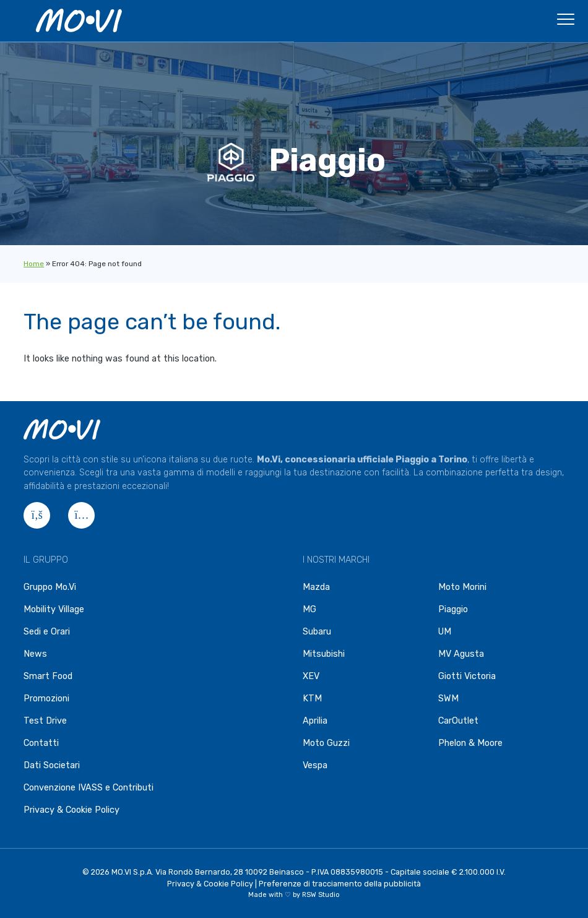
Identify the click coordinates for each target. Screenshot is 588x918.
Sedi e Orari (47, 632)
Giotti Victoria (467, 676)
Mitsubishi (324, 654)
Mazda (316, 587)
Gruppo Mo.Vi (50, 587)
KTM (312, 699)
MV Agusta (461, 654)
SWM (448, 699)
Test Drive (45, 721)
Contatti (41, 743)
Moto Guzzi (326, 743)
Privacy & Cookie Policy (71, 810)
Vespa (315, 765)
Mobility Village (54, 609)
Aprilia (315, 721)
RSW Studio (321, 895)
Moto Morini (462, 587)
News (35, 654)
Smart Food (48, 676)
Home (34, 264)
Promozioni (46, 699)
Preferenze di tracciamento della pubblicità (340, 884)
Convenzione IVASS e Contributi (89, 788)
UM (445, 632)
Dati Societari (52, 765)
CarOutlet (458, 721)
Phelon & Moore (470, 743)
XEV (311, 676)
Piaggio (453, 609)
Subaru (317, 632)
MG (309, 609)
